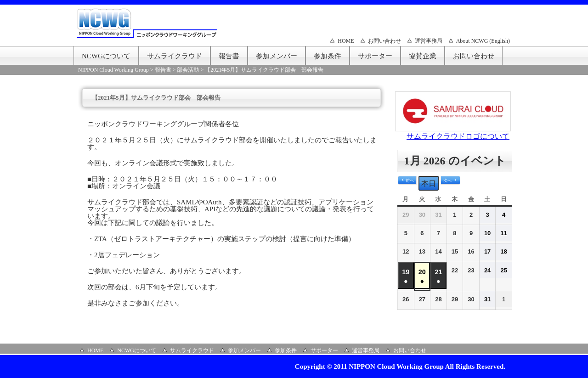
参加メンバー (277, 56)
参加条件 (328, 56)
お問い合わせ (384, 41)
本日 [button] (429, 183)
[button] (407, 181)
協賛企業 (423, 56)
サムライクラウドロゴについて (458, 136)
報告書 (229, 56)
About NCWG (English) (483, 41)
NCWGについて (106, 56)
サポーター (375, 56)
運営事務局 (429, 41)
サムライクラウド (175, 56)
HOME (346, 41)
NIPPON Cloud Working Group (113, 70)
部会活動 (188, 70)
